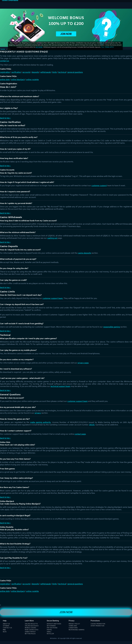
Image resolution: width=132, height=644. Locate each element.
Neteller (50, 634)
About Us (6, 624)
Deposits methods (54, 624)
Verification (16, 72)
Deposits (35, 72)
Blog (5, 632)
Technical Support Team (60, 386)
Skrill (49, 632)
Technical (62, 72)
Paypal (49, 630)
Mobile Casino (30, 628)
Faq (4, 630)
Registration (5, 72)
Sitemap (6, 626)
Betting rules (30, 634)
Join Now (66, 612)
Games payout (30, 632)
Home (3, 49)
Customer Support (99, 186)
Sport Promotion (97, 626)
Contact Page (80, 434)
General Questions (75, 72)
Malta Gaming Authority (40, 422)
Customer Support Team (78, 401)
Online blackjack (32, 626)
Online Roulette (32, 80)
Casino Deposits (84, 253)
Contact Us (4, 61)
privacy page (83, 363)
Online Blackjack (18, 80)
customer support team (53, 298)
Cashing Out (52, 238)
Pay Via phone (52, 628)
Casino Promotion (98, 624)
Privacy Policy (74, 624)
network (39, 47)
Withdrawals (46, 72)
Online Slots (5, 80)
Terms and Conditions (73, 627)
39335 (92, 425)
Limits (55, 72)
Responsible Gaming (112, 327)
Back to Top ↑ (5, 118)
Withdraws (51, 626)
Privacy (38, 413)
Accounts (26, 72)
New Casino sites (32, 630)
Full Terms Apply (108, 47)
